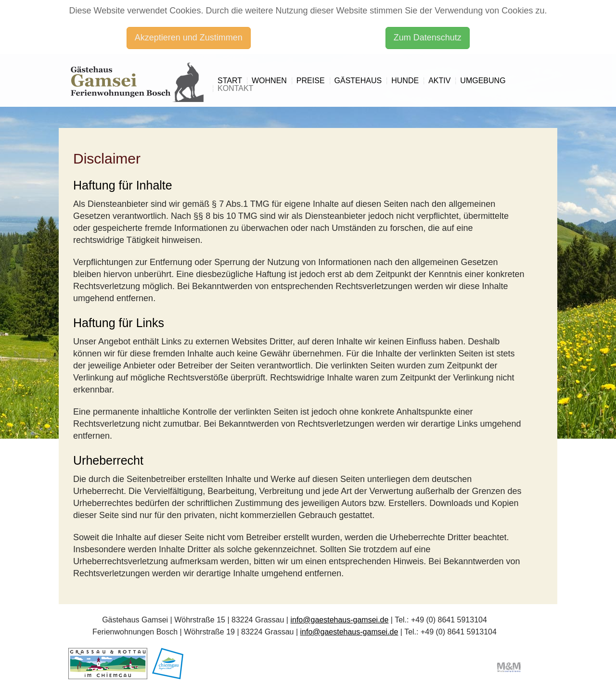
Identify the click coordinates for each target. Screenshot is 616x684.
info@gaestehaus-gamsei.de (339, 620)
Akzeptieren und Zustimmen (189, 38)
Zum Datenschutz (428, 38)
